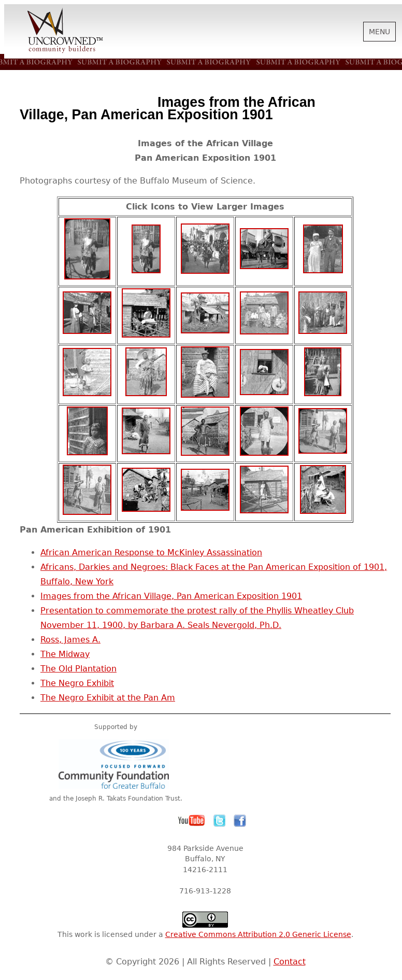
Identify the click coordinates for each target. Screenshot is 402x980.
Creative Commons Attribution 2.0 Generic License (258, 934)
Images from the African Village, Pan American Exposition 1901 (171, 596)
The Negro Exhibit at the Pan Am (108, 698)
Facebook (240, 821)
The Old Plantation (78, 669)
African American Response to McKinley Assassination (151, 552)
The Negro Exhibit (77, 683)
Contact (290, 962)
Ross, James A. (70, 640)
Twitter (220, 821)
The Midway (65, 654)
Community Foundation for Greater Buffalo (116, 764)
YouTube (192, 821)
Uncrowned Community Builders (65, 31)
